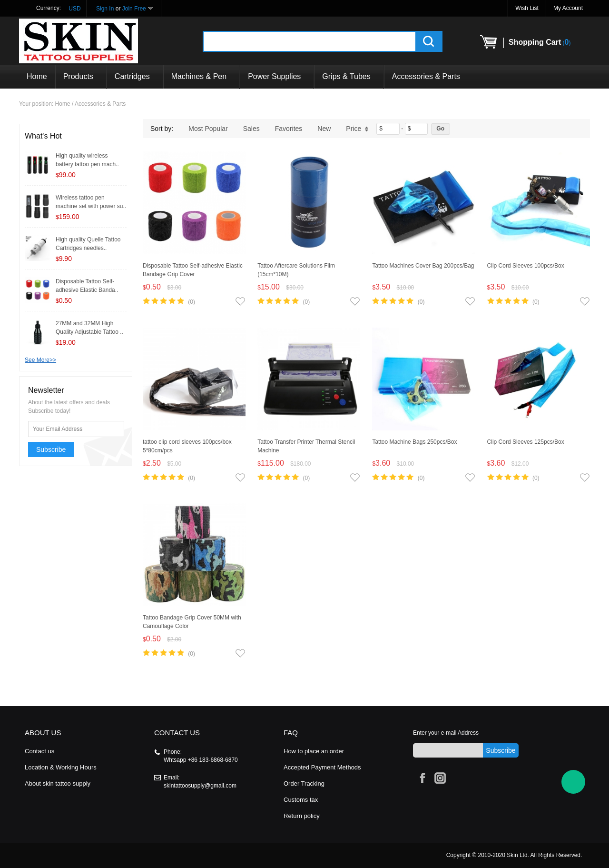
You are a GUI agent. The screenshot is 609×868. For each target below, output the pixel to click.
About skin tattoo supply (58, 783)
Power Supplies (277, 76)
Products (81, 76)
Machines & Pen (202, 76)
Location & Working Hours (61, 767)
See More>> (40, 360)
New (324, 129)
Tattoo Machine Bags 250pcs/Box (414, 442)
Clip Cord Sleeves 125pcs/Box (526, 442)
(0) (192, 302)
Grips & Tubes (349, 76)
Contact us (39, 751)
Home (37, 76)
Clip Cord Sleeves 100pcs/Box (526, 266)
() (540, 42)
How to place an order (314, 751)
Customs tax (301, 800)
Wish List (527, 8)
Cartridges (135, 76)
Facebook (421, 777)
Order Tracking (304, 783)
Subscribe (51, 449)
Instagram (439, 777)
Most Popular (208, 129)
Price (357, 129)
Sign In (105, 9)
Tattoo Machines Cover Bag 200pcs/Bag (423, 266)
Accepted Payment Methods (322, 767)
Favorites (289, 129)
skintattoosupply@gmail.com (200, 786)
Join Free (134, 9)
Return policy (302, 816)
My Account (568, 8)
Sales (251, 129)
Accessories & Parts (426, 76)
